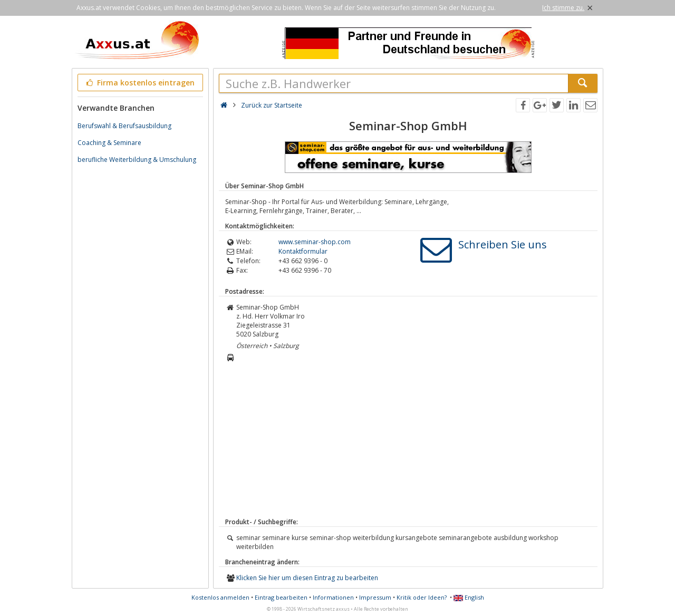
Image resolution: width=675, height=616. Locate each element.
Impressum (375, 597)
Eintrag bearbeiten (281, 597)
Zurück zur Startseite (272, 105)
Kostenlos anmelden (220, 597)
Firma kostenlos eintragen (139, 83)
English (469, 597)
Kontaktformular (303, 251)
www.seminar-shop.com (315, 242)
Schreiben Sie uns (503, 244)
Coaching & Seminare (109, 143)
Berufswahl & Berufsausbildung (124, 126)
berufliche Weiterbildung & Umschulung (137, 160)
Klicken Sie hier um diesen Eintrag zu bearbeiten (307, 578)
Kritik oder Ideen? (422, 597)
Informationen (333, 597)
